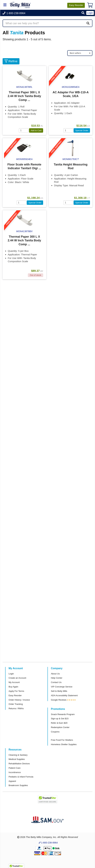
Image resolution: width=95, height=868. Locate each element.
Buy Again (13, 687)
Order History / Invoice (19, 700)
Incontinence (15, 772)
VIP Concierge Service (62, 687)
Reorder (76, 5)
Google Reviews (59, 700)
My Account (14, 682)
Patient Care (15, 768)
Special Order (82, 130)
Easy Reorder (15, 695)
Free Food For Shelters (62, 740)
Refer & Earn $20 (59, 723)
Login (11, 674)
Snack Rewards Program (63, 714)
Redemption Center (60, 727)
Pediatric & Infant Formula (21, 777)
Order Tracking (16, 704)
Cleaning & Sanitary (18, 755)
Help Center (57, 678)
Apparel (12, 781)
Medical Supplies (17, 759)
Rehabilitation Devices (19, 764)
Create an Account (17, 678)
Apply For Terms (16, 691)
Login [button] (90, 13)
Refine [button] (11, 61)
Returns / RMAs (16, 708)
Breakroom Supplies (18, 785)
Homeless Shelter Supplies (64, 744)
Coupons (55, 732)
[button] (83, 13)
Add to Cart (36, 130)
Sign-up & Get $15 (60, 719)
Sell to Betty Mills (59, 691)
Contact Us (56, 682)
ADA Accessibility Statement (64, 695)
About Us (55, 674)
